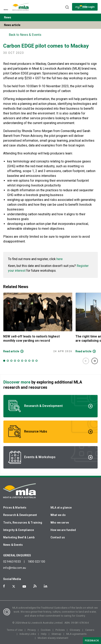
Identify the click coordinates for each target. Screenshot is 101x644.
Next (95, 361)
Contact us (58, 537)
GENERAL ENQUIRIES (17, 555)
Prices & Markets (15, 508)
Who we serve (60, 523)
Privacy (32, 630)
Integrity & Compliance (19, 530)
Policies (60, 630)
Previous (86, 361)
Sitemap (56, 634)
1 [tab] (4, 361)
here (60, 259)
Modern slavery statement (53, 638)
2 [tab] (8, 361)
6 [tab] (22, 361)
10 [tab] (37, 361)
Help (44, 634)
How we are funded (63, 530)
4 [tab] (15, 361)
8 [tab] (29, 361)
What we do (58, 515)
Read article (11, 351)
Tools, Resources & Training (23, 523)
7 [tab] (26, 361)
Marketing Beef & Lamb (19, 537)
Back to (25, 35)
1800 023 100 (37, 562)
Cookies (46, 630)
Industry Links (28, 634)
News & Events (13, 545)
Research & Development (20, 515)
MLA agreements (76, 634)
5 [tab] (19, 361)
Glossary (75, 630)
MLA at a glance (61, 508)
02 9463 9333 (12, 562)
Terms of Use (15, 630)
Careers (90, 630)
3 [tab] (11, 361)
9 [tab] (33, 361)
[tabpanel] (38, 323)
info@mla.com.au (15, 568)
